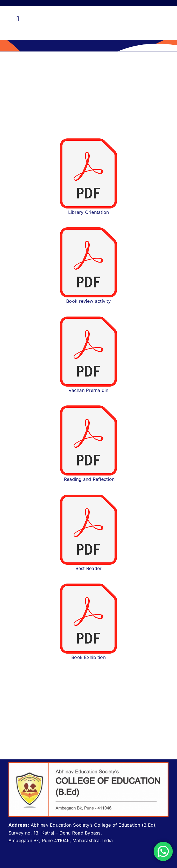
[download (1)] (88, 141)
